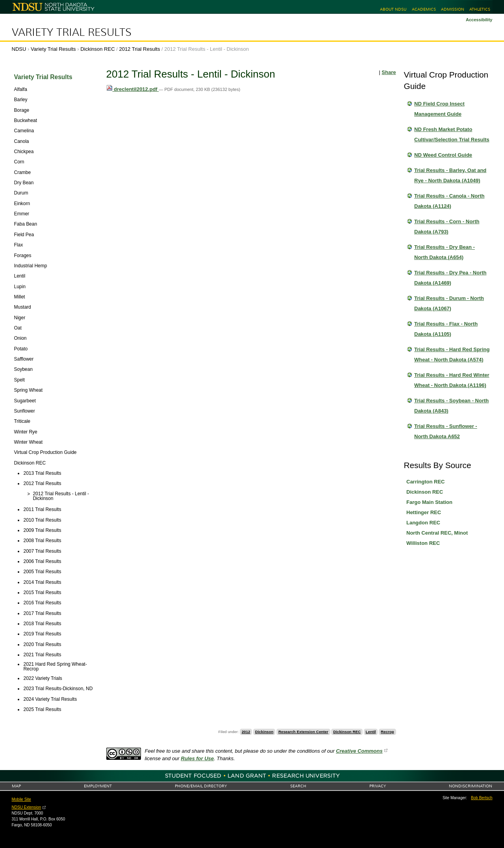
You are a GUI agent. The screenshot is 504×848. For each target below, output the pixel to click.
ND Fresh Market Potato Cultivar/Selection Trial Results (452, 134)
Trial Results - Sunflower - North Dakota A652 (446, 431)
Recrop (387, 732)
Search (298, 786)
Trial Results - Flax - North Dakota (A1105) (446, 329)
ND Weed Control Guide (443, 155)
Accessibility (479, 20)
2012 (246, 732)
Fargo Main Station (429, 502)
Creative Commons (359, 751)
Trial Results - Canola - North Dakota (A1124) (449, 201)
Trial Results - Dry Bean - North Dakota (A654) (445, 252)
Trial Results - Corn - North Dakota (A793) (447, 227)
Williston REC (423, 543)
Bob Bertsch (482, 798)
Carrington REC (426, 482)
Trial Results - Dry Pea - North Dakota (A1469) (450, 278)
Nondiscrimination (471, 786)
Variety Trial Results (72, 32)
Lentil (371, 732)
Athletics (480, 9)
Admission (453, 9)
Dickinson (264, 732)
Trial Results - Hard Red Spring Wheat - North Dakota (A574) (452, 355)
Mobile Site (21, 799)
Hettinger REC (424, 512)
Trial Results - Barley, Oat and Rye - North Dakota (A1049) (450, 175)
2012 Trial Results (139, 49)
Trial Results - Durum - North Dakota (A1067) (449, 303)
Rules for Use (197, 758)
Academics (424, 9)
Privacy (378, 786)
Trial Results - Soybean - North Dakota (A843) (451, 406)
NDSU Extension (27, 807)
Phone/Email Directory (201, 786)
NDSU (19, 49)
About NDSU (393, 9)
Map (16, 786)
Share (389, 72)
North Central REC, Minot (437, 533)
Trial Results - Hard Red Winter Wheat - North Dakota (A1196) (452, 380)
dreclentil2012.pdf (133, 89)
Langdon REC (423, 523)
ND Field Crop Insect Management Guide (439, 109)
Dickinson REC (97, 49)
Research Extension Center (303, 732)
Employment (98, 786)
